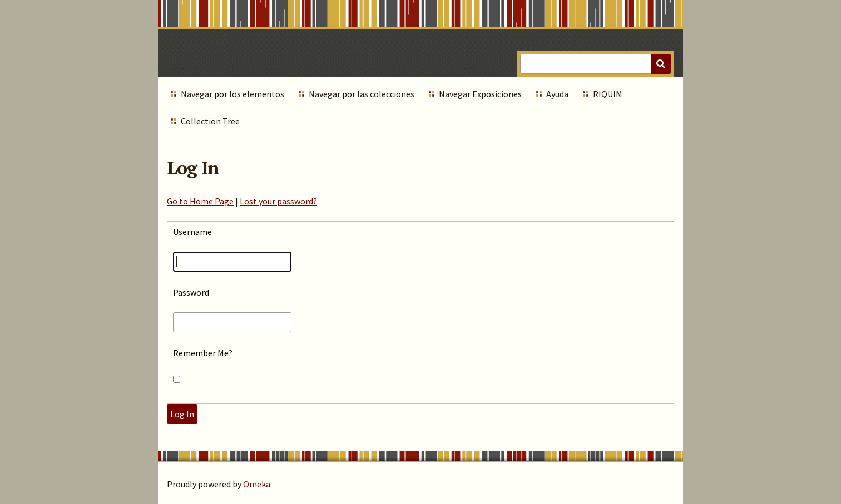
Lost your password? (278, 201)
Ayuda (557, 94)
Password (191, 292)
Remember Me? (203, 353)
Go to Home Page (200, 201)
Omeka (257, 484)
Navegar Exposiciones (480, 94)
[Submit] (661, 64)
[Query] (595, 64)
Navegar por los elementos (232, 94)
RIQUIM (608, 94)
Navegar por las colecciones (362, 94)
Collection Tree (210, 121)
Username (192, 232)
